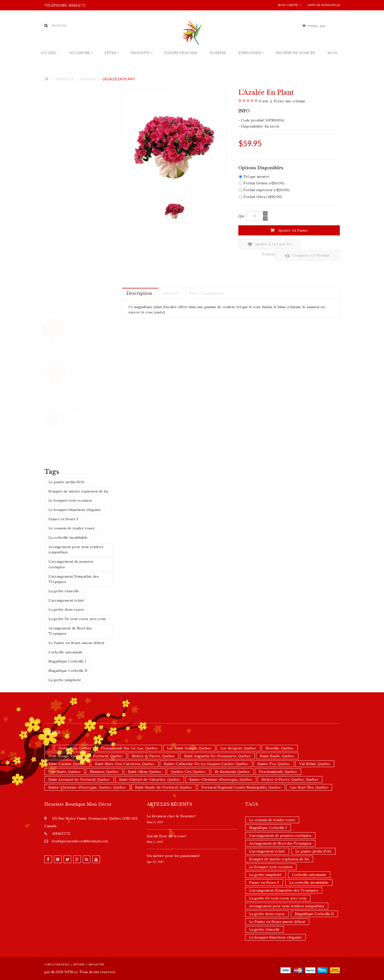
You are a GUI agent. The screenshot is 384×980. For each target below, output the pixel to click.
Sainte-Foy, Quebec (274, 764)
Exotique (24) (61, 229)
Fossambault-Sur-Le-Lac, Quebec (129, 748)
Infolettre (96, 964)
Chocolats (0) (61, 197)
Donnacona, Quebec (75, 748)
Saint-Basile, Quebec (277, 756)
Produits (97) (56, 165)
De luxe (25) (59, 208)
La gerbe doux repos (66, 609)
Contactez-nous (57, 964)
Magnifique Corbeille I (67, 661)
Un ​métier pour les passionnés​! (173, 856)
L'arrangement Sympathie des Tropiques (74, 579)
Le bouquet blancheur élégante (75, 510)
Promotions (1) (57, 282)
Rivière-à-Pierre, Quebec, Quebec (290, 779)
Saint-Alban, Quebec (145, 772)
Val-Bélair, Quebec (315, 764)
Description (139, 282)
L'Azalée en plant (119, 79)
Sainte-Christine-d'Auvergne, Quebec (221, 779)
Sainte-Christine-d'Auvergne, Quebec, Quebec (87, 787)
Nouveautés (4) (57, 293)
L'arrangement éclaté (66, 600)
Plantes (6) (54, 123)
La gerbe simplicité (65, 680)
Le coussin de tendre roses (71, 528)
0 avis (264, 101)
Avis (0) (171, 282)
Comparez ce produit (314, 244)
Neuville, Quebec (280, 748)
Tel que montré (254, 177)
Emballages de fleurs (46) (70, 218)
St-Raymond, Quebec (232, 772)
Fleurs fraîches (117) (61, 112)
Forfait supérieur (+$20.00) (264, 190)
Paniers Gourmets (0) (68, 250)
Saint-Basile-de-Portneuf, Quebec (164, 787)
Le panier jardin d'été (67, 482)
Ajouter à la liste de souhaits (262, 244)
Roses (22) (59, 261)
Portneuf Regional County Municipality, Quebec (241, 787)
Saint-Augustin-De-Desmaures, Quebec (217, 756)
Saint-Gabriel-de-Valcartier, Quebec (150, 779)
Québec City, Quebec (188, 772)
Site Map (79, 964)
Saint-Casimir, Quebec (67, 764)
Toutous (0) (60, 272)
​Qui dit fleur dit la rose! (166, 836)
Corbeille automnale (66, 652)
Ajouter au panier (289, 230)
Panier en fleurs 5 (63, 519)
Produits (65, 79)
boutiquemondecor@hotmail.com (80, 841)
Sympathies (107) (59, 133)
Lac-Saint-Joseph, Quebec (189, 748)
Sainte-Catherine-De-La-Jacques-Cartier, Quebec (206, 764)
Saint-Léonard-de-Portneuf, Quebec (79, 779)
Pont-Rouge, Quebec (66, 756)
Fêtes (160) (54, 155)
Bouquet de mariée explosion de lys (78, 491)
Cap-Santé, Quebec (65, 772)
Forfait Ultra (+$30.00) (260, 197)
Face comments (207, 282)
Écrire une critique (289, 101)
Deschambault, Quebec (278, 772)
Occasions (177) (58, 144)
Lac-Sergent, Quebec (238, 748)
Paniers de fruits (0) (66, 240)
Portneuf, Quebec (108, 756)
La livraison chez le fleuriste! (171, 816)
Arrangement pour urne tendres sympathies (76, 550)
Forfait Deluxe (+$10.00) (262, 183)
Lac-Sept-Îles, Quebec (309, 787)
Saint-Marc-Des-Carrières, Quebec (125, 764)
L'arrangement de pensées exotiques (71, 564)
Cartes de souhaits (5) (68, 186)
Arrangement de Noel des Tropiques (70, 631)
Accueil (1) (53, 101)
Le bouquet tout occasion (70, 500)
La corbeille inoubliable (68, 537)
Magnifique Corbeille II (68, 671)
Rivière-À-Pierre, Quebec (153, 756)
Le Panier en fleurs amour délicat (76, 643)
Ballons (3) (59, 176)
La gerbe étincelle (64, 591)
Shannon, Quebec (104, 772)
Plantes (88, 79)
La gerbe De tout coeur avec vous (77, 619)
